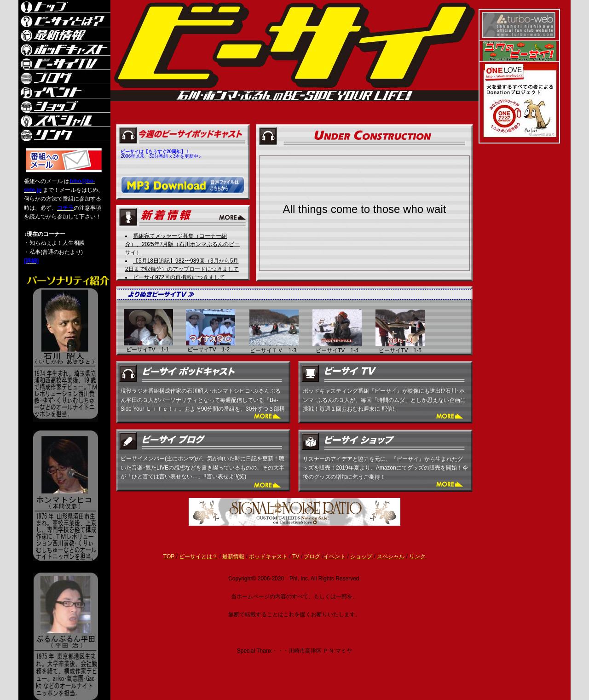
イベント (335, 557)
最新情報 (233, 557)
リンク (417, 557)
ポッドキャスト (268, 557)
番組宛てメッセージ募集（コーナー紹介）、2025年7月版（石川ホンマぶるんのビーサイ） (182, 244)
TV (296, 557)
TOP (169, 557)
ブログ (312, 557)
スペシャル (391, 557)
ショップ (361, 557)
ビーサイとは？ (198, 557)
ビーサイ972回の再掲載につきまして (179, 277)
